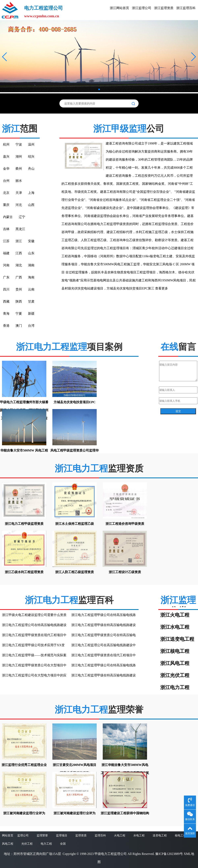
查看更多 (162, 288)
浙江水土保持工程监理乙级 (75, 524)
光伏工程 (27, 844)
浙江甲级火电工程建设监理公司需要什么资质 (34, 615)
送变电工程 (160, 835)
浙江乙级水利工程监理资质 (24, 572)
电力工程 (46, 844)
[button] (5, 57)
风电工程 (8, 844)
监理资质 (81, 835)
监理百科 (100, 835)
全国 (63, 844)
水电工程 (139, 835)
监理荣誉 (42, 835)
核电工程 (180, 835)
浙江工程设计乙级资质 (125, 572)
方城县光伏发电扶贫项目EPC (75, 402)
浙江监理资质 (164, 8)
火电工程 (120, 835)
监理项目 (62, 835)
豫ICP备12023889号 (169, 854)
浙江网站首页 (119, 8)
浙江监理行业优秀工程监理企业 (24, 765)
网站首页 (8, 835)
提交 (178, 411)
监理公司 (23, 835)
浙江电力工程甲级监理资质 (24, 524)
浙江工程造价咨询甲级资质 (125, 524)
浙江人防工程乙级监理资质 (75, 572)
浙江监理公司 (142, 8)
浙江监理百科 (186, 8)
